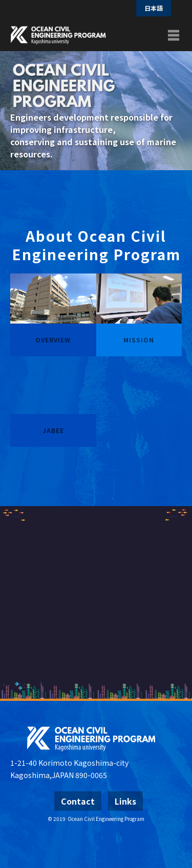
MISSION (139, 340)
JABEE (53, 430)
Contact (78, 801)
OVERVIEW (53, 340)
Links (125, 801)
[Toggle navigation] (174, 35)
